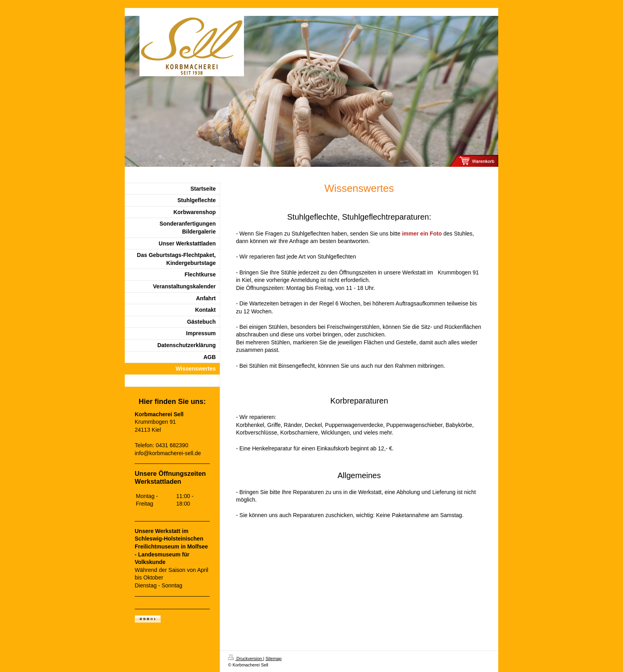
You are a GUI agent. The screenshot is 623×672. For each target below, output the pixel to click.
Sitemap (273, 658)
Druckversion (246, 658)
